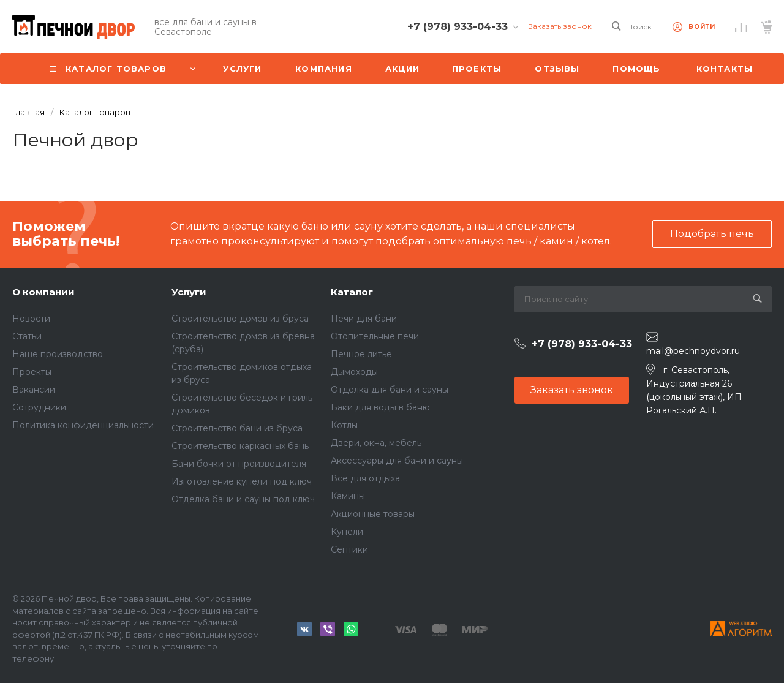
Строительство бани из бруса (237, 428)
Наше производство (58, 354)
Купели (347, 532)
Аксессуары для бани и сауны (397, 461)
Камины (348, 496)
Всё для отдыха (365, 478)
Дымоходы (354, 372)
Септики (349, 549)
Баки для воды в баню (380, 407)
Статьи (27, 336)
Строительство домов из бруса (240, 319)
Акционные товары (373, 514)
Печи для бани (364, 319)
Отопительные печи (375, 336)
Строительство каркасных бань (240, 446)
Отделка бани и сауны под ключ (243, 499)
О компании (43, 292)
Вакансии (34, 390)
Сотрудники (39, 407)
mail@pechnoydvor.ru (693, 351)
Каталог (352, 292)
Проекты (32, 372)
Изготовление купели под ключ (242, 481)
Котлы (344, 425)
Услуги (189, 292)
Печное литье (361, 354)
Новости (31, 319)
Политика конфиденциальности (83, 425)
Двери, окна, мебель (376, 443)
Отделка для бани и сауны (390, 390)
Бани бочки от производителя (239, 464)
